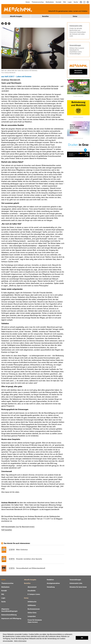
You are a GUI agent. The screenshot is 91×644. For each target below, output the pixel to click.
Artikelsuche (32, 602)
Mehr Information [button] (20, 641)
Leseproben (32, 616)
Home (28, 2)
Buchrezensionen (34, 609)
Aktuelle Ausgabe (16, 16)
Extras (75, 16)
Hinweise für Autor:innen (78, 587)
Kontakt (59, 2)
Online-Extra (32, 613)
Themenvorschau (38, 2)
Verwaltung (51, 587)
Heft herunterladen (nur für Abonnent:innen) (18, 527)
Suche (76, 2)
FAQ (65, 2)
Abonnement (32, 587)
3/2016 (12, 559)
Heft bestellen (7, 530)
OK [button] (82, 638)
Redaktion (50, 580)
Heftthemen (32, 605)
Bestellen (45, 16)
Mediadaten (50, 2)
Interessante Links (76, 26)
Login (70, 2)
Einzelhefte (32, 591)
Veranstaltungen (75, 45)
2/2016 (12, 568)
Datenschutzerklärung (9, 615)
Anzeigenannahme (53, 583)
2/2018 (12, 550)
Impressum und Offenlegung (11, 618)
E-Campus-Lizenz (34, 594)
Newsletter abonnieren (78, 72)
